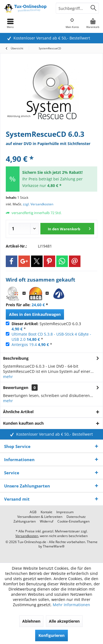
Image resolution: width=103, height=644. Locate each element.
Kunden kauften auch (23, 423)
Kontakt (46, 512)
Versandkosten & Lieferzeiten (40, 517)
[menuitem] (93, 23)
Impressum (65, 512)
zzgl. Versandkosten (38, 204)
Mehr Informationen (71, 605)
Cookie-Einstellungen (73, 521)
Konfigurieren (51, 635)
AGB (33, 512)
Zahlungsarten (25, 521)
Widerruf (47, 521)
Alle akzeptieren (64, 621)
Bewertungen (16, 388)
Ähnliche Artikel (18, 412)
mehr (8, 377)
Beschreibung (16, 358)
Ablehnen (31, 621)
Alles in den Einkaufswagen (35, 314)
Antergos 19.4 (24, 344)
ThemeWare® (54, 546)
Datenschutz (76, 517)
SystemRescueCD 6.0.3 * (46, 326)
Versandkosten (27, 536)
